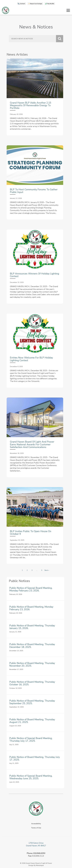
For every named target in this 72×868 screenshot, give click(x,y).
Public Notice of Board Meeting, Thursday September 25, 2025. (32, 702)
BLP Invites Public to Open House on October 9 (31, 533)
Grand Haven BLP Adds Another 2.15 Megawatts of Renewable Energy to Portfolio (31, 105)
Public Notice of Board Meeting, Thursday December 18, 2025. (32, 646)
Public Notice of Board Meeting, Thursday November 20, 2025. (32, 664)
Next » (47, 570)
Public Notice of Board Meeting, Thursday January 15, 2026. (32, 627)
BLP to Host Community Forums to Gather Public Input (34, 191)
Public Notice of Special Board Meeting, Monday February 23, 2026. (31, 589)
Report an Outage (36, 4)
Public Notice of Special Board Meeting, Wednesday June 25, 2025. (31, 777)
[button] (68, 10)
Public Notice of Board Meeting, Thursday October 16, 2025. (32, 683)
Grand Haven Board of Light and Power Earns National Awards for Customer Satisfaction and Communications (32, 444)
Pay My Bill (51, 4)
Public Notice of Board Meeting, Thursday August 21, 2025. (32, 721)
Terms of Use (36, 828)
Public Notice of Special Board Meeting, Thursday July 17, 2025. (31, 740)
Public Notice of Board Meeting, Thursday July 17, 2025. (35, 758)
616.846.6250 (39, 853)
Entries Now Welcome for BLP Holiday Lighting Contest (31, 359)
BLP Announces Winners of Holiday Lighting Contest (35, 275)
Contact (22, 4)
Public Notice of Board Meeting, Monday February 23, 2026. (31, 608)
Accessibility (36, 824)
